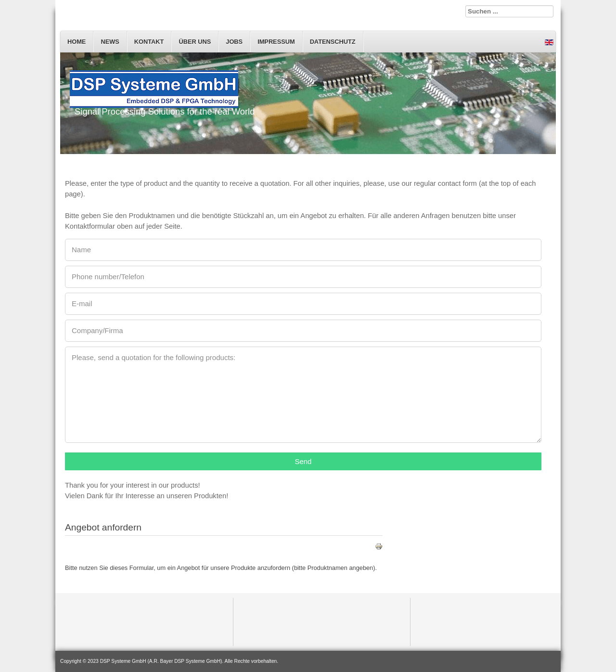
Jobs (234, 42)
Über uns (195, 42)
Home (77, 42)
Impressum (276, 42)
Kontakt (149, 42)
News (110, 42)
